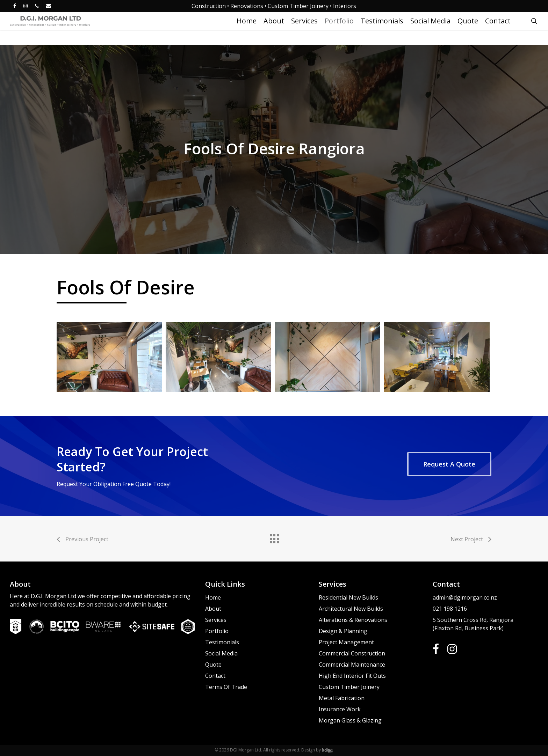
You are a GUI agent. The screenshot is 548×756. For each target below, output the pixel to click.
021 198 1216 (450, 609)
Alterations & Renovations (353, 620)
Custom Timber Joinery (349, 687)
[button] (449, 464)
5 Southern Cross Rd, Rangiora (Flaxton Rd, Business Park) (473, 624)
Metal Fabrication (342, 698)
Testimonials (222, 642)
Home (213, 597)
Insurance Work (340, 709)
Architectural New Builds (351, 609)
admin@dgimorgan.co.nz (465, 597)
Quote (213, 665)
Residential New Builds (348, 597)
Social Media (221, 653)
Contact (215, 676)
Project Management (346, 642)
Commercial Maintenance (352, 665)
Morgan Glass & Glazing (350, 720)
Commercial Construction (352, 653)
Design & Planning (343, 631)
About (213, 609)
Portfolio (217, 631)
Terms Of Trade (226, 687)
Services (216, 620)
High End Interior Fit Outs (352, 676)
